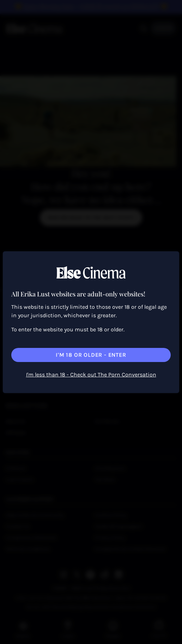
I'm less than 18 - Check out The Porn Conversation (91, 375)
